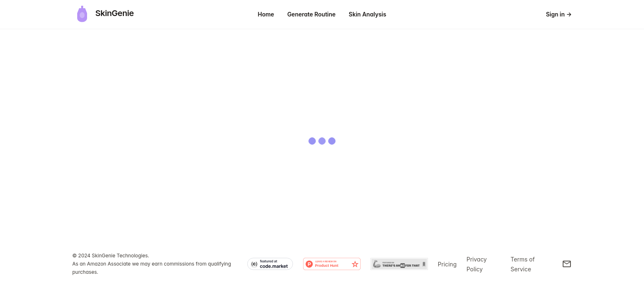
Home (266, 14)
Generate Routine (311, 14)
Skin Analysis (367, 14)
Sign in (559, 14)
